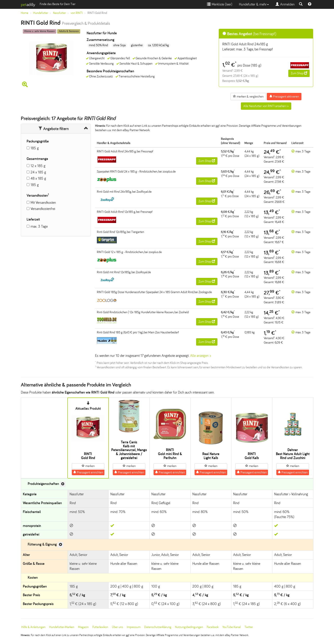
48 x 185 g (38, 178)
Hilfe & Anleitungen (33, 627)
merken (88, 466)
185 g (35, 148)
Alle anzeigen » (201, 356)
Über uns (117, 627)
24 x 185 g (38, 172)
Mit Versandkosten (43, 203)
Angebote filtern (54, 129)
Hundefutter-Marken (62, 627)
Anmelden (285, 4)
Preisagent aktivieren (284, 96)
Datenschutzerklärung (158, 627)
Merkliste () (220, 4)
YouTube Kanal (231, 627)
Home (25, 13)
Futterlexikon (100, 627)
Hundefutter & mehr (254, 4)
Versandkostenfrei (43, 209)
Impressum (134, 627)
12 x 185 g (38, 166)
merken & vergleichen (248, 96)
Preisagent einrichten (88, 472)
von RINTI (77, 13)
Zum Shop (299, 73)
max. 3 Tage (39, 226)
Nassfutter (59, 13)
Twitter (249, 627)
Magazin (83, 627)
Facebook (213, 627)
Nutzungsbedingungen (189, 627)
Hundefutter (41, 13)
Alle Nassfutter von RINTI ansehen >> (266, 106)
